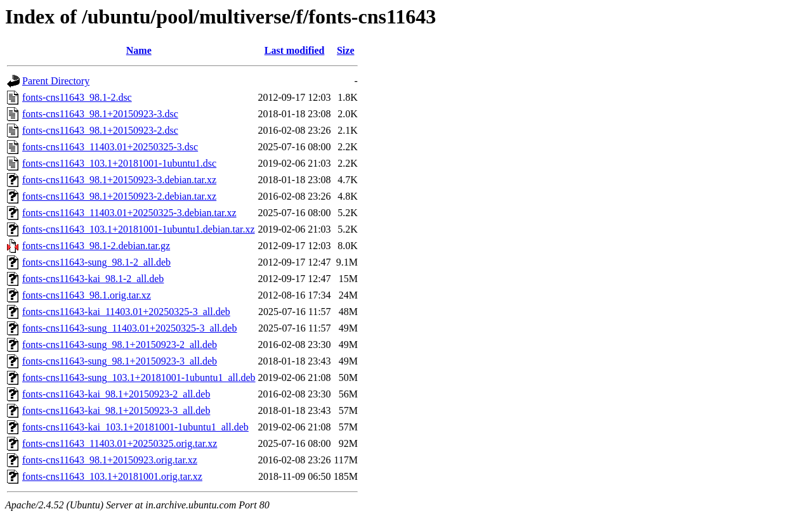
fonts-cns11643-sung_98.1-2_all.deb (96, 262)
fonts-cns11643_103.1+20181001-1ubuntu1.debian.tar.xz (139, 229)
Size (346, 50)
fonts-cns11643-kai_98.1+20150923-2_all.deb (116, 394)
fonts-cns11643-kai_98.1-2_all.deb (93, 279)
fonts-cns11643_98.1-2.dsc (77, 97)
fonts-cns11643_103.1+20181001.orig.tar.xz (112, 476)
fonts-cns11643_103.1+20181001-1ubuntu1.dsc (119, 163)
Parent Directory (56, 81)
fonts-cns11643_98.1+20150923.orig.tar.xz (110, 460)
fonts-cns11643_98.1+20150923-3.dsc (100, 114)
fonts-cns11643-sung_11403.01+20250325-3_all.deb (129, 328)
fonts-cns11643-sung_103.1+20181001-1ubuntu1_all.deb (139, 377)
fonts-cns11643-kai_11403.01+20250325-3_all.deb (126, 312)
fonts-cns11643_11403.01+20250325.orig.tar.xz (120, 443)
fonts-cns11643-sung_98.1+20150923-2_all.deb (120, 345)
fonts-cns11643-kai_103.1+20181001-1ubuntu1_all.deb (135, 427)
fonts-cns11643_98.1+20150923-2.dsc (100, 130)
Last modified (295, 50)
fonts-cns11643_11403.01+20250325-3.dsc (110, 147)
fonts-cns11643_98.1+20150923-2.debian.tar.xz (119, 196)
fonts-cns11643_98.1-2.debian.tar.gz (96, 246)
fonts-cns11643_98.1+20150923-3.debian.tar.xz (119, 180)
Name (139, 50)
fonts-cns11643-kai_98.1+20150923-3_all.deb (116, 410)
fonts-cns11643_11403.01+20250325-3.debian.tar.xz (129, 213)
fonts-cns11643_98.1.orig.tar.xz (87, 295)
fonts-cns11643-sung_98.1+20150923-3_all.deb (120, 361)
